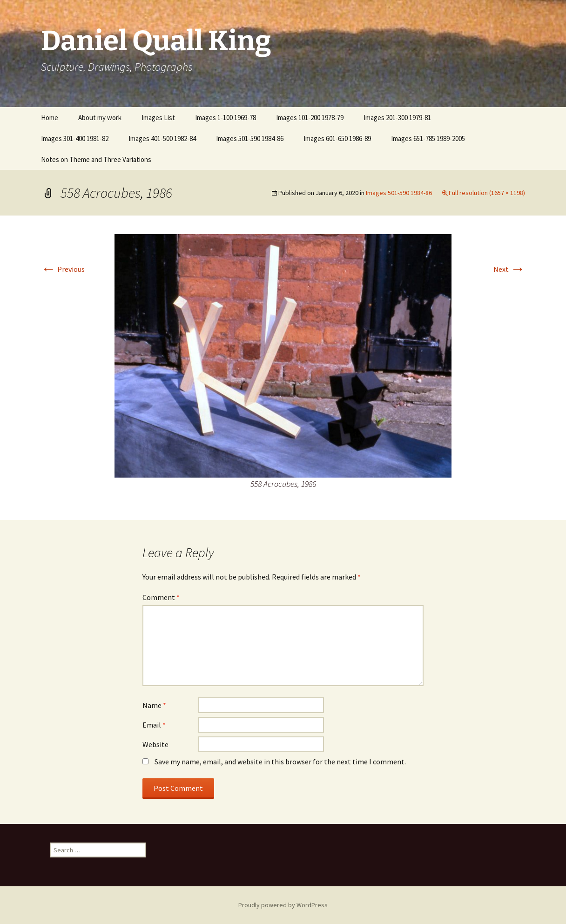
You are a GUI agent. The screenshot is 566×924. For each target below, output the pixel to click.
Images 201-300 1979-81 (397, 118)
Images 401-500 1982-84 (162, 138)
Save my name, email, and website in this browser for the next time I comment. (280, 762)
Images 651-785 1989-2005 (428, 138)
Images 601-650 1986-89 (337, 138)
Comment (161, 597)
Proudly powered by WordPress (283, 905)
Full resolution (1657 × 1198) (487, 193)
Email (154, 725)
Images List (158, 118)
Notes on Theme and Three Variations (96, 159)
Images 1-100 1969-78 (226, 118)
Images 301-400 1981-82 (75, 138)
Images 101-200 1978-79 (310, 118)
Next (509, 269)
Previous (63, 269)
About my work (100, 118)
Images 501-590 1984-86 (250, 138)
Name (154, 705)
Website (155, 744)
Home (50, 118)
